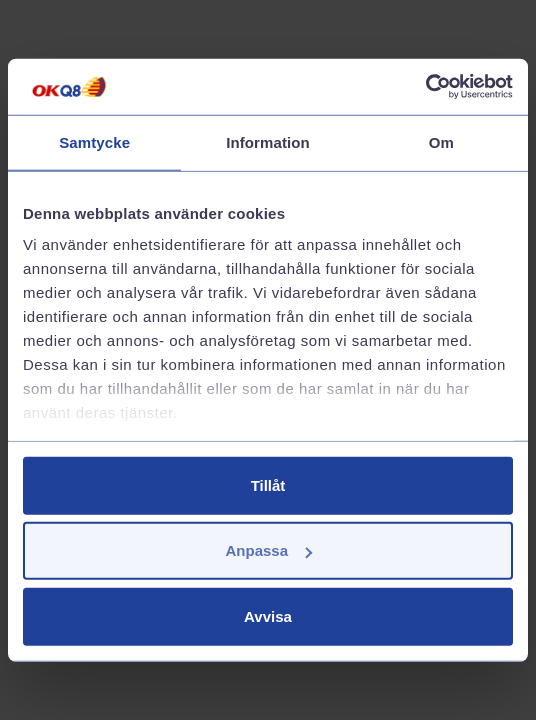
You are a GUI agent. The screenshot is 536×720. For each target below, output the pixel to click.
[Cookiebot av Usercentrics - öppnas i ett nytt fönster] (425, 87)
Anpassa (268, 550)
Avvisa (268, 615)
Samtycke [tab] (94, 141)
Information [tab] (268, 141)
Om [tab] (441, 141)
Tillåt (268, 484)
